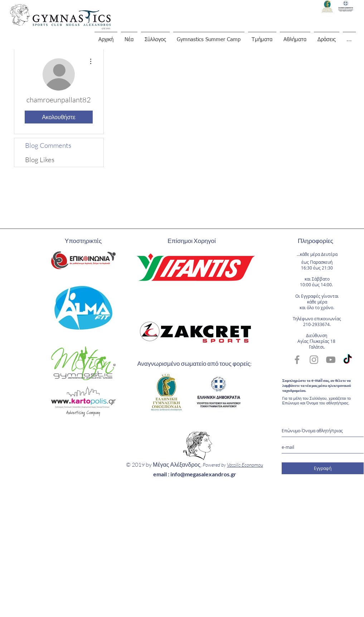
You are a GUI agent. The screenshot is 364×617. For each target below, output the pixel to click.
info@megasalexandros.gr (203, 474)
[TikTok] (348, 360)
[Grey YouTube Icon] (331, 360)
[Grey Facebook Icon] (297, 360)
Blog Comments (48, 145)
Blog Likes (40, 160)
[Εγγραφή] (323, 468)
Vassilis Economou (245, 465)
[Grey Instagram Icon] (314, 360)
